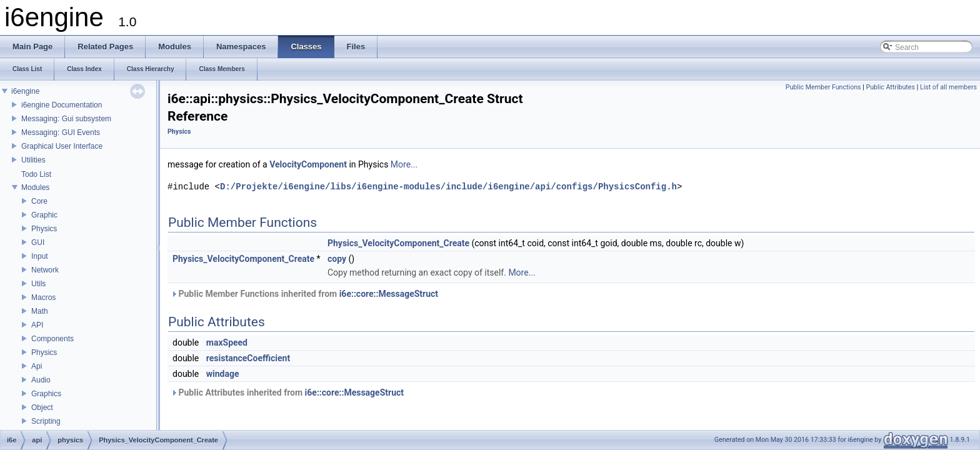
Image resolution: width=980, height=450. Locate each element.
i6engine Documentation (62, 105)
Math (40, 311)
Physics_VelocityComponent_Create (398, 243)
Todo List (36, 174)
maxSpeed (227, 342)
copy (337, 259)
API (37, 325)
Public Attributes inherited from (287, 392)
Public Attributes (890, 87)
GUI (38, 242)
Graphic (44, 215)
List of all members (948, 87)
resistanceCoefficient (248, 358)
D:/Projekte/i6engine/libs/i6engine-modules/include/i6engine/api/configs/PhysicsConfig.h (448, 187)
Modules (35, 187)
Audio (41, 380)
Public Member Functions (823, 87)
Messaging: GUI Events (61, 132)
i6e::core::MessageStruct (389, 294)
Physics (44, 229)
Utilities (33, 160)
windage (223, 374)
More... (404, 164)
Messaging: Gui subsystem (66, 119)
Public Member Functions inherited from (304, 294)
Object (42, 407)
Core (39, 201)
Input (40, 256)
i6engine (25, 91)
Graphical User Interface (62, 146)
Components (52, 339)
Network (45, 270)
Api (37, 366)
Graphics (46, 394)
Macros (43, 297)
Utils (38, 284)
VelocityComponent (308, 164)
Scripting (46, 421)
